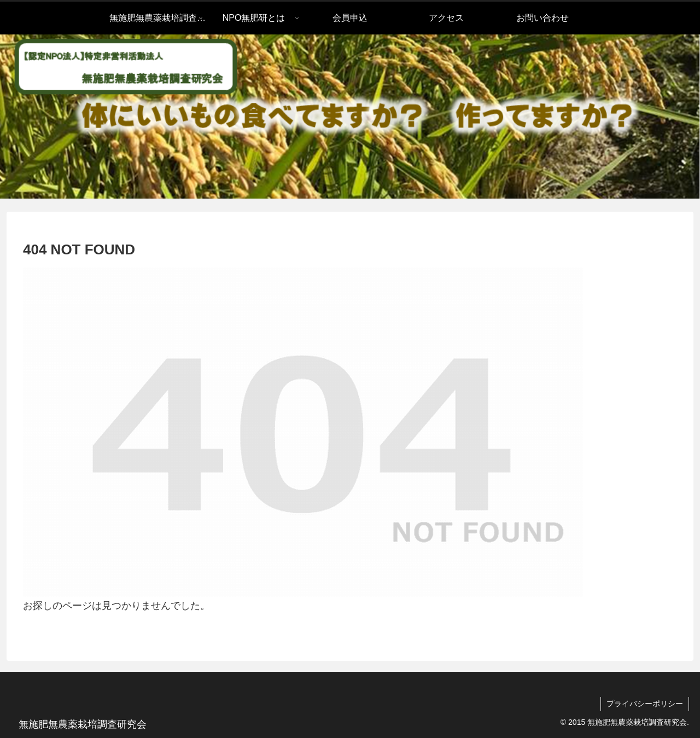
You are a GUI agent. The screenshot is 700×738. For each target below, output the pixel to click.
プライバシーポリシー (645, 704)
